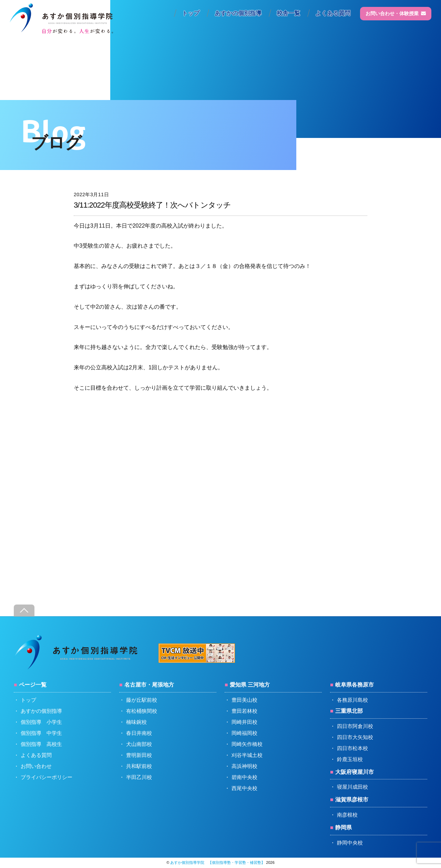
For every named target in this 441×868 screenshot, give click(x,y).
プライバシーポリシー (47, 777)
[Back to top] (24, 611)
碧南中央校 (244, 777)
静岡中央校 (350, 843)
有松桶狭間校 (142, 711)
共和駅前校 (139, 766)
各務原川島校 (352, 700)
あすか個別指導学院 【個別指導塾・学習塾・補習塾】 (218, 862)
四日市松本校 (352, 748)
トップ (191, 13)
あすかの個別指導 (238, 13)
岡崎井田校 (244, 722)
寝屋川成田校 (352, 787)
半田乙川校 (139, 777)
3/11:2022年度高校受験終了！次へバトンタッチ (152, 205)
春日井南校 (139, 733)
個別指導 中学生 (41, 733)
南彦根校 (347, 815)
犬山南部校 (139, 744)
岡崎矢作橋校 (247, 744)
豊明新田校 (139, 755)
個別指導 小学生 (41, 722)
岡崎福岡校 (244, 733)
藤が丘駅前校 (142, 700)
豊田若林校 (244, 711)
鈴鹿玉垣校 (350, 759)
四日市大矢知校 (355, 737)
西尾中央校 (244, 788)
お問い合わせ (36, 766)
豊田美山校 (244, 700)
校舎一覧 (288, 13)
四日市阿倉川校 (355, 726)
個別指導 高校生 (41, 744)
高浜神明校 (244, 766)
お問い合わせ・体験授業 (396, 13)
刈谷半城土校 (247, 755)
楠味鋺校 (136, 722)
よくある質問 (333, 13)
